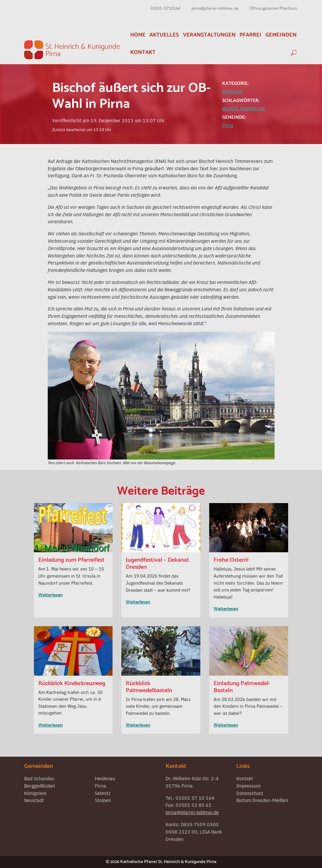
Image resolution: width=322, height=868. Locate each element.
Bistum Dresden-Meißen (262, 800)
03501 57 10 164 (195, 798)
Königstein (35, 793)
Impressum (248, 786)
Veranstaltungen (209, 35)
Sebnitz (103, 793)
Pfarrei (250, 35)
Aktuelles (164, 35)
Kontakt (143, 52)
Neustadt (34, 800)
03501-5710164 (165, 8)
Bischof (230, 108)
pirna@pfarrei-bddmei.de (215, 8)
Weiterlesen (51, 595)
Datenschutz (250, 793)
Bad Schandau (39, 778)
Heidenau (105, 778)
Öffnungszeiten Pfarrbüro (273, 8)
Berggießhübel (39, 786)
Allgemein (233, 91)
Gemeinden (281, 35)
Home (138, 35)
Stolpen (103, 800)
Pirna (228, 125)
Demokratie (253, 108)
